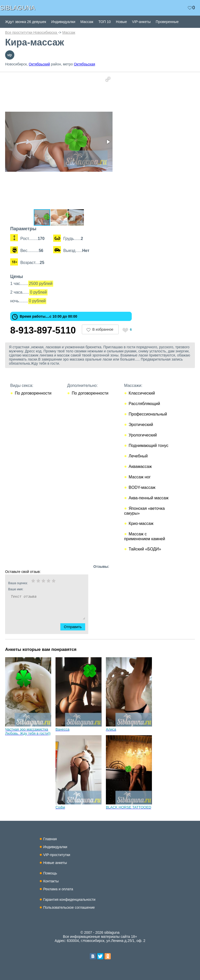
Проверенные (167, 22)
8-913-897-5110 (43, 330)
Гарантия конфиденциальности (69, 900)
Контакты (51, 881)
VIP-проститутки (57, 855)
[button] (108, 79)
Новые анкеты (55, 863)
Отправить (76, 627)
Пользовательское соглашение (69, 907)
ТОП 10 (105, 22)
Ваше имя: (40, 589)
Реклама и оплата (58, 889)
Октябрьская (85, 64)
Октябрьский (39, 64)
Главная (50, 839)
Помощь (50, 873)
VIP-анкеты (141, 22)
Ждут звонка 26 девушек (26, 22)
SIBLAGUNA (18, 8)
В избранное (103, 329)
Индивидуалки (63, 22)
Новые (121, 22)
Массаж (87, 22)
